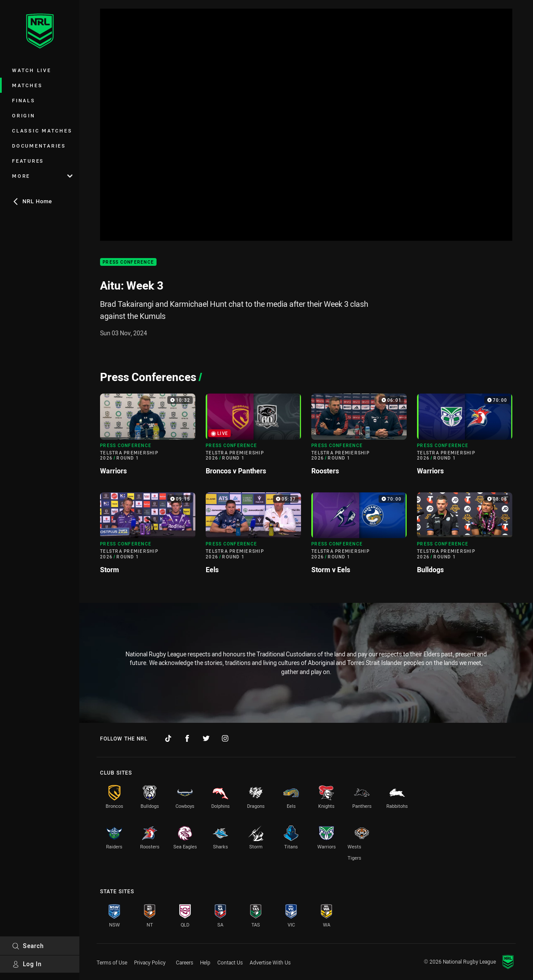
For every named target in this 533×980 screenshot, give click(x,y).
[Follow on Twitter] (206, 738)
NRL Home (32, 201)
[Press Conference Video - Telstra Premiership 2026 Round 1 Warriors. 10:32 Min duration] (148, 438)
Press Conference (128, 262)
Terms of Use (112, 962)
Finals (24, 100)
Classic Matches (42, 131)
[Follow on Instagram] (225, 738)
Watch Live (32, 70)
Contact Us (230, 962)
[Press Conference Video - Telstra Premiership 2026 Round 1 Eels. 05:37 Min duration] (253, 537)
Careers (185, 962)
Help (205, 962)
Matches (27, 85)
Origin (24, 115)
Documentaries (39, 146)
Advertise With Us (270, 962)
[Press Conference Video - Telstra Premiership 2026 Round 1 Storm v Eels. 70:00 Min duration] (359, 537)
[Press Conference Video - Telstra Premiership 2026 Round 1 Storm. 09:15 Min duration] (148, 537)
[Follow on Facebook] (187, 738)
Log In (27, 964)
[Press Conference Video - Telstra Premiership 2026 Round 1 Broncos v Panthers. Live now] (253, 438)
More (42, 176)
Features (28, 161)
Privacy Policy (150, 962)
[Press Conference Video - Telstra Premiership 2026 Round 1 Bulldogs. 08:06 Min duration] (465, 537)
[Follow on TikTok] (168, 738)
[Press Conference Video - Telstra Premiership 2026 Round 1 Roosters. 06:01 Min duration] (359, 438)
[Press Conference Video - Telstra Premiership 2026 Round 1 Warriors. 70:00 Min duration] (465, 438)
